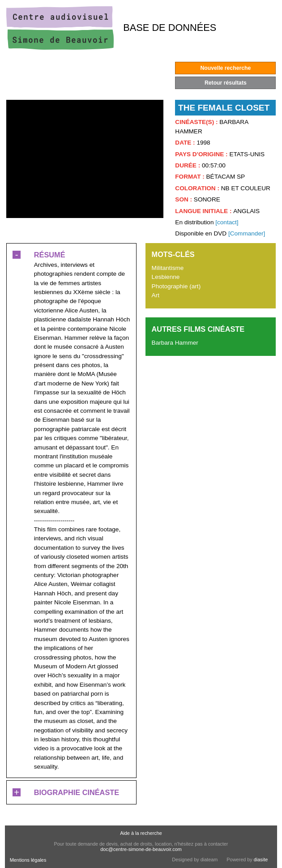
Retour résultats (226, 83)
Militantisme (168, 268)
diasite (261, 859)
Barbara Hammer (175, 343)
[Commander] (247, 233)
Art (156, 295)
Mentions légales (28, 860)
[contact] (227, 222)
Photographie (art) (176, 286)
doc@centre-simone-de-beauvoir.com (141, 849)
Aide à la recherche (141, 833)
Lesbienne (166, 277)
